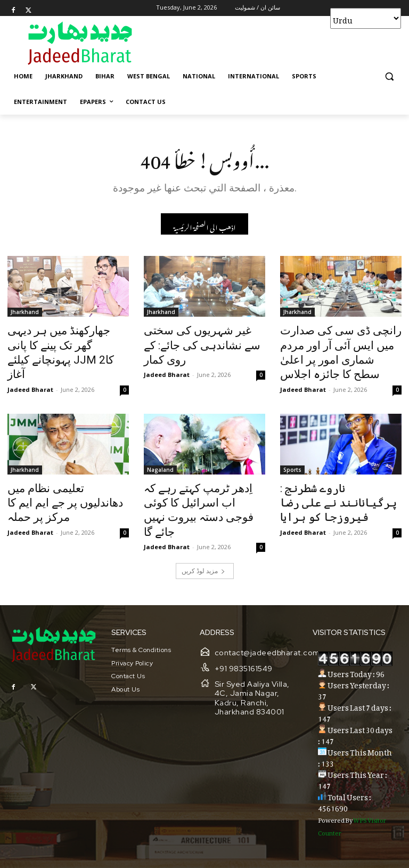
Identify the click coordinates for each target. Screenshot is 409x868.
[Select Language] (366, 18)
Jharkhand (25, 315)
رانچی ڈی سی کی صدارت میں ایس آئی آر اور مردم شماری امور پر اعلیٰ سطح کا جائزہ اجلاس (337, 350)
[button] (389, 77)
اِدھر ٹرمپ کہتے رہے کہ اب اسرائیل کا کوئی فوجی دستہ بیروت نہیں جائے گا (197, 490)
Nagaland (160, 461)
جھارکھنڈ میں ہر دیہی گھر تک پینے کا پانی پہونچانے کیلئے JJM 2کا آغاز (65, 344)
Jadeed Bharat (30, 369)
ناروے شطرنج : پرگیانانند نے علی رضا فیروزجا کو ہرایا (339, 484)
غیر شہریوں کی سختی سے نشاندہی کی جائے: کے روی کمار (202, 338)
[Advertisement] (277, 43)
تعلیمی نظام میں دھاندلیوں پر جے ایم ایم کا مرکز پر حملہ (63, 484)
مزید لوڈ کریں (203, 539)
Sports (292, 461)
